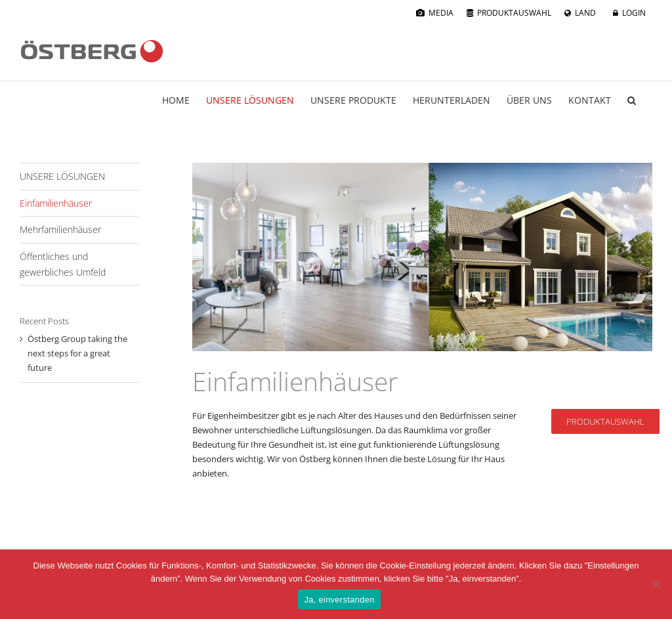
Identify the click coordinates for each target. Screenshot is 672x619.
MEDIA (441, 13)
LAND (585, 13)
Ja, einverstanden (340, 600)
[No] (656, 584)
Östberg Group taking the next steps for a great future (77, 353)
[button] (632, 100)
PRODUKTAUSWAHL (514, 13)
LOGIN (634, 13)
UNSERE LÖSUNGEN (62, 176)
